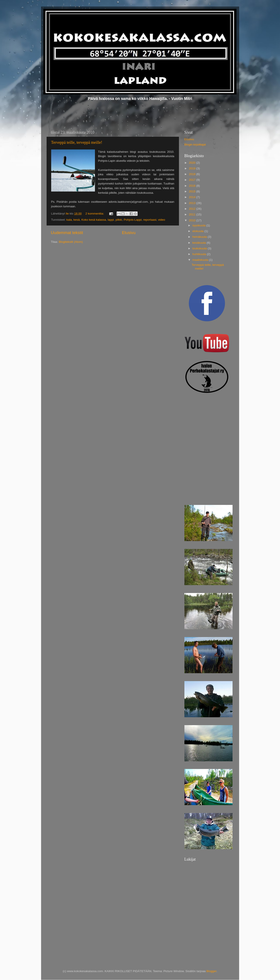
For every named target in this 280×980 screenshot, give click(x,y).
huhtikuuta (200, 254)
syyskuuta (199, 225)
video (161, 220)
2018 (192, 174)
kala (69, 220)
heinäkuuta (200, 237)
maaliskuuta (201, 260)
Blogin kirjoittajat (195, 145)
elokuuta (199, 231)
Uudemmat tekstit (67, 233)
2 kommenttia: (95, 214)
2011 (192, 214)
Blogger (212, 971)
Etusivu (129, 233)
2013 (192, 203)
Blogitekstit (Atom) (71, 242)
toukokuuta (200, 248)
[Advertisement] (206, 423)
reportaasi (150, 220)
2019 (192, 168)
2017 (192, 180)
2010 (192, 220)
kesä (77, 220)
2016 (192, 186)
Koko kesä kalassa (94, 220)
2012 (192, 209)
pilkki (119, 220)
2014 (192, 197)
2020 (192, 163)
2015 (192, 191)
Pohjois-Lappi (133, 220)
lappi (111, 220)
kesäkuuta (200, 243)
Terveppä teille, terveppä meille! (77, 142)
